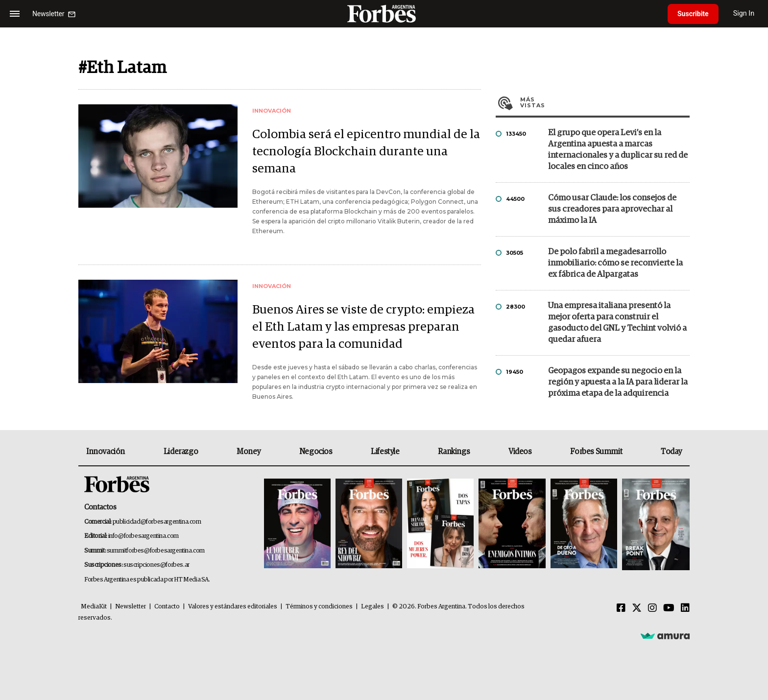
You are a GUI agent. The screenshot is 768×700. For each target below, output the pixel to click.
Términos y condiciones (319, 607)
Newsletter (131, 607)
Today (671, 452)
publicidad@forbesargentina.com (157, 522)
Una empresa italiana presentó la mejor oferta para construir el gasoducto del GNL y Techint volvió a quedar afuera (617, 323)
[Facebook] (621, 608)
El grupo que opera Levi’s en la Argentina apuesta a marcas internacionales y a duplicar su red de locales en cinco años (618, 150)
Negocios (316, 452)
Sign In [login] (744, 13)
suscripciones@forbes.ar (156, 565)
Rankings (454, 452)
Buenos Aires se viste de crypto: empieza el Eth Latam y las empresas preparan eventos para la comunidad (363, 327)
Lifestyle (385, 452)
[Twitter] (637, 608)
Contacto (167, 607)
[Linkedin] (685, 608)
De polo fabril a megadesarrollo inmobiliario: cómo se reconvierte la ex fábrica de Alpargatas (615, 263)
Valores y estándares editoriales (233, 607)
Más (605, 102)
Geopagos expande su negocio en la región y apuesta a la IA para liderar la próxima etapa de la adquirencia (618, 382)
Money (249, 452)
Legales (372, 607)
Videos (520, 452)
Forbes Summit (596, 452)
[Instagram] (652, 608)
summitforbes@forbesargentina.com (156, 551)
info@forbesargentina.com (144, 536)
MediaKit (94, 607)
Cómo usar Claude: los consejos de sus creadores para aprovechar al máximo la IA (612, 209)
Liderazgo (181, 452)
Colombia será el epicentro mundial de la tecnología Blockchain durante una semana (366, 152)
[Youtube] (669, 608)
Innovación (106, 452)
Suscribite (693, 14)
